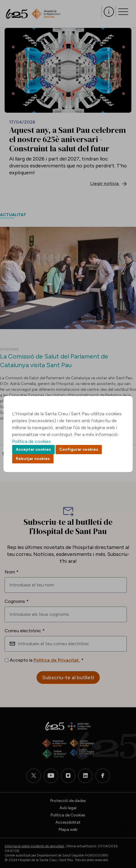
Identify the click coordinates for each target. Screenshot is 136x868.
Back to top (122, 832)
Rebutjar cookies (33, 459)
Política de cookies (31, 441)
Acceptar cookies (33, 449)
